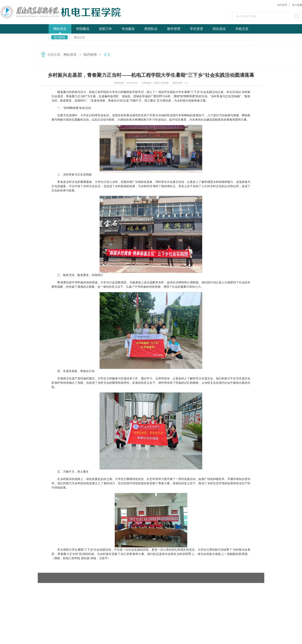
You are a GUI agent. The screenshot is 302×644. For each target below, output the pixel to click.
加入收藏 (297, 5)
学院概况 (83, 29)
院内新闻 (59, 37)
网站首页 (60, 29)
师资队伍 (151, 29)
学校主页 (242, 29)
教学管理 (174, 29)
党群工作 (105, 29)
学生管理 (196, 29)
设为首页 (282, 5)
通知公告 (79, 37)
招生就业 (219, 29)
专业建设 (128, 29)
